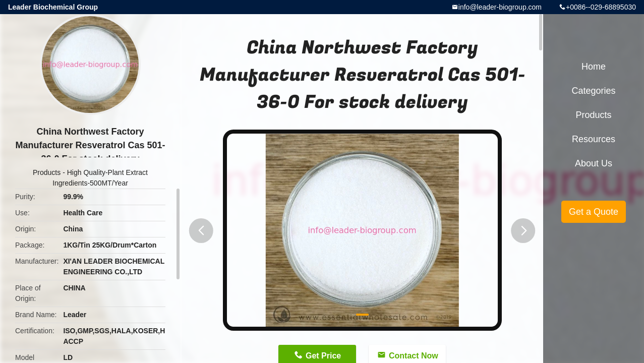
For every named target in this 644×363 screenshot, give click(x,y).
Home (594, 67)
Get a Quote (594, 212)
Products (47, 172)
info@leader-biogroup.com (500, 7)
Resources (594, 139)
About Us (594, 163)
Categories (593, 91)
